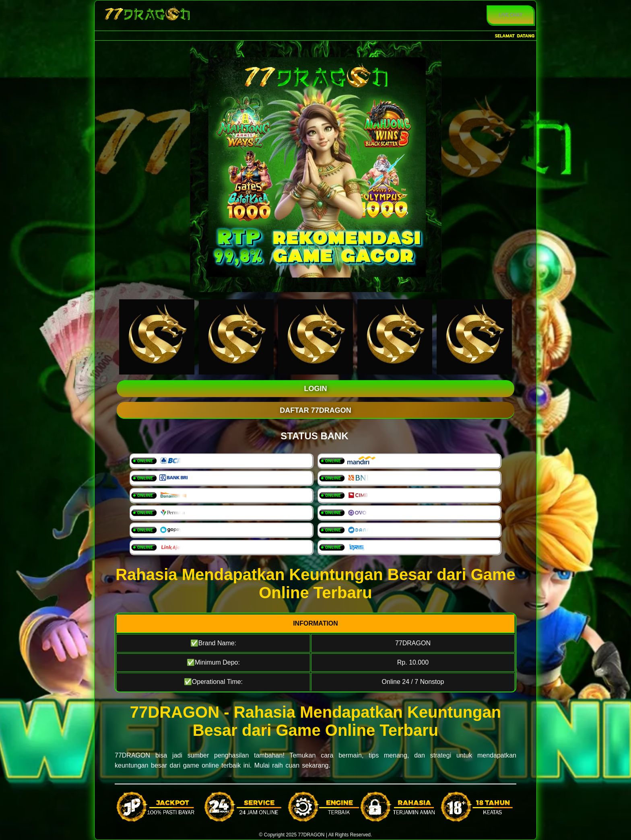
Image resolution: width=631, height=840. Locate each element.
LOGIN (316, 389)
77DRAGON (132, 755)
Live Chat (511, 15)
